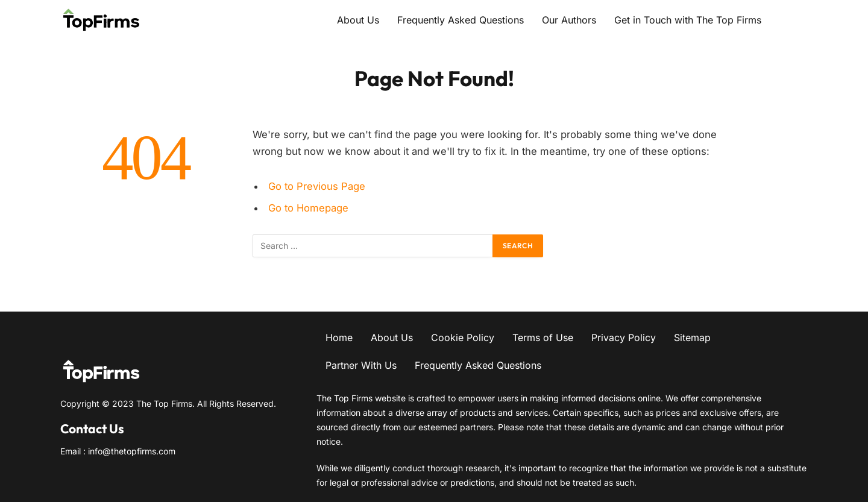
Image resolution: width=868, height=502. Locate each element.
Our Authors (569, 20)
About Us (358, 20)
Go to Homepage (308, 208)
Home (339, 337)
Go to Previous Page (317, 186)
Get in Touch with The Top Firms (688, 20)
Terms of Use (543, 337)
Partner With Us (361, 365)
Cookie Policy (463, 337)
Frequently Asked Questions (461, 20)
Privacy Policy (624, 337)
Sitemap (692, 337)
